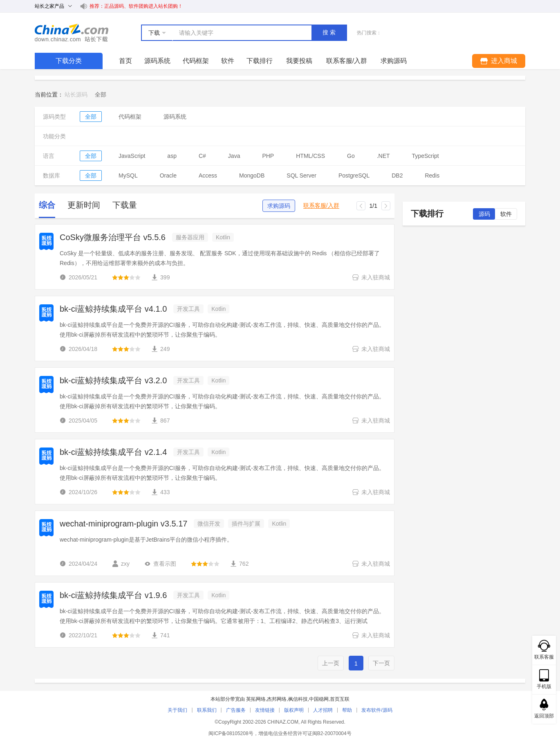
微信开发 (209, 524)
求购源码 (279, 206)
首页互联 (340, 699)
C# (202, 156)
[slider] (126, 277)
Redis (432, 175)
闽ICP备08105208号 (231, 733)
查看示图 (160, 564)
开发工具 (188, 309)
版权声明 (294, 710)
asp (172, 156)
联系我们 (207, 710)
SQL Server (301, 175)
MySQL (128, 175)
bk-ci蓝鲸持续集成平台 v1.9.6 (113, 595)
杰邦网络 (277, 699)
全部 (91, 117)
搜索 (330, 32)
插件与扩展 (246, 524)
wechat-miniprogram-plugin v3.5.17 (123, 524)
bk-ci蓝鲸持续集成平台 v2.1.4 (113, 452)
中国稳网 (319, 699)
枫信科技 (298, 699)
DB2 (397, 175)
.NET (383, 156)
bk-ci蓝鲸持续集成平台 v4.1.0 (113, 309)
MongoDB (252, 175)
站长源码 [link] (76, 94)
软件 (228, 61)
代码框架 (196, 61)
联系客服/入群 (321, 206)
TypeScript (426, 156)
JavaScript (132, 156)
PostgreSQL (354, 175)
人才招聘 (323, 710)
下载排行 (260, 61)
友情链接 (265, 710)
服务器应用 (190, 237)
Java (234, 156)
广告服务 (236, 710)
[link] (101, 94)
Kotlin (223, 237)
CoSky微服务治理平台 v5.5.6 (113, 237)
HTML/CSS (310, 156)
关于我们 (177, 710)
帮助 (347, 710)
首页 (125, 61)
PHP (268, 156)
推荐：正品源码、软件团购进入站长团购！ (136, 6)
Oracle (168, 175)
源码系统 (157, 61)
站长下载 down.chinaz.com (72, 33)
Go (351, 156)
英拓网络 (256, 699)
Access (208, 175)
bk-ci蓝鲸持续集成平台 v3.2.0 (113, 380)
